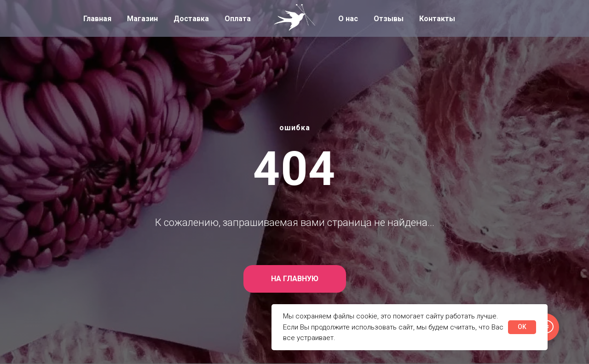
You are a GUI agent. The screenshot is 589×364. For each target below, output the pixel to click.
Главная (97, 19)
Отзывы (389, 19)
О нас (348, 19)
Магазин (142, 19)
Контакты (437, 19)
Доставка (191, 19)
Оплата (238, 19)
